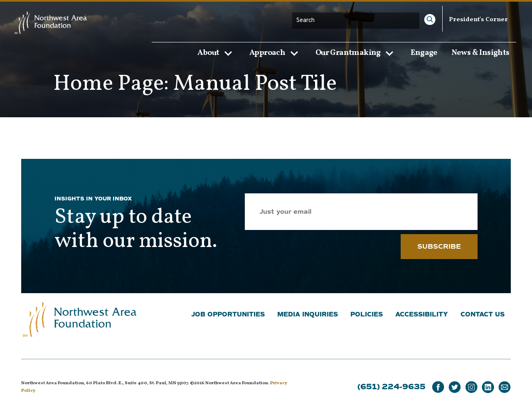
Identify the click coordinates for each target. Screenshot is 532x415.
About (217, 53)
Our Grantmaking (356, 53)
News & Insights (480, 52)
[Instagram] (471, 387)
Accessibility (422, 314)
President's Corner (478, 20)
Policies (367, 314)
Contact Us (483, 314)
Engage (424, 52)
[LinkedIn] (488, 387)
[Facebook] (438, 387)
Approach (276, 53)
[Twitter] (455, 387)
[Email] (505, 387)
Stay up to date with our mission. (136, 230)
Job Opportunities (228, 314)
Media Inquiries (308, 314)
